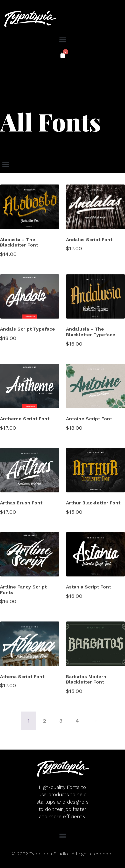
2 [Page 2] (44, 721)
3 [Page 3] (61, 721)
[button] (62, 39)
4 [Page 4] (77, 721)
